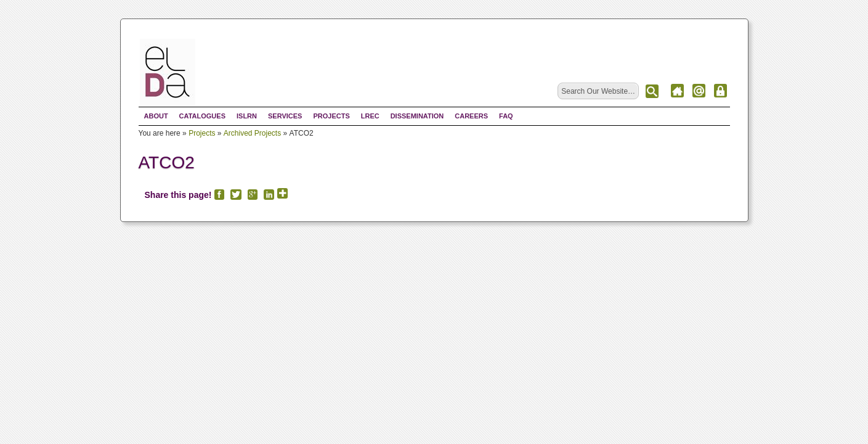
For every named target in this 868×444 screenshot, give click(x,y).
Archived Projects (252, 133)
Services (285, 116)
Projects (331, 116)
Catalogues (202, 116)
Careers (471, 116)
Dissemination (417, 116)
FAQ (506, 116)
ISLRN (247, 116)
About (156, 116)
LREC (370, 116)
